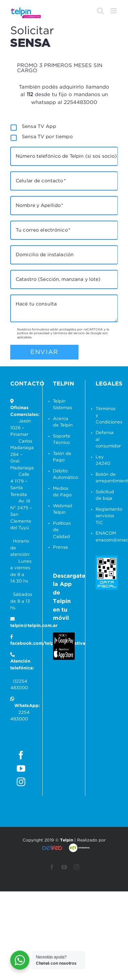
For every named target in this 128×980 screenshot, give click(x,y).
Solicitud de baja (105, 495)
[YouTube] (21, 768)
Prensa (60, 547)
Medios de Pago (62, 492)
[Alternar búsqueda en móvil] (100, 11)
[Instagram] (21, 782)
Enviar (44, 352)
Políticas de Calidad (62, 530)
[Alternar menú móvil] (114, 11)
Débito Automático (64, 475)
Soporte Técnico (62, 440)
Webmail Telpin (62, 509)
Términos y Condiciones (107, 416)
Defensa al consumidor (107, 440)
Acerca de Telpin (63, 422)
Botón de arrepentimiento (107, 478)
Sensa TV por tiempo (47, 137)
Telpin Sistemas (62, 405)
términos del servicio (69, 333)
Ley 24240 (103, 461)
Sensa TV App (39, 127)
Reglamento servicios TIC (107, 516)
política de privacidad (33, 333)
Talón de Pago (62, 457)
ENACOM (106, 533)
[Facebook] (21, 755)
